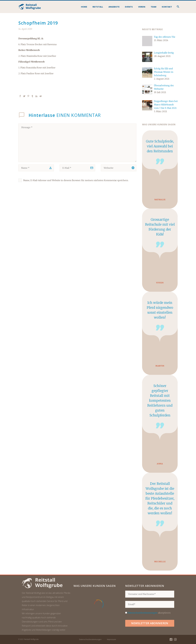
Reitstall (98, 7)
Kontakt (167, 7)
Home (84, 7)
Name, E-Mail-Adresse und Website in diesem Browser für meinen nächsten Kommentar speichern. (76, 180)
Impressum (111, 639)
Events (129, 7)
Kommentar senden (36, 195)
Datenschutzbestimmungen (143, 613)
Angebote (114, 7)
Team (154, 7)
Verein (142, 7)
